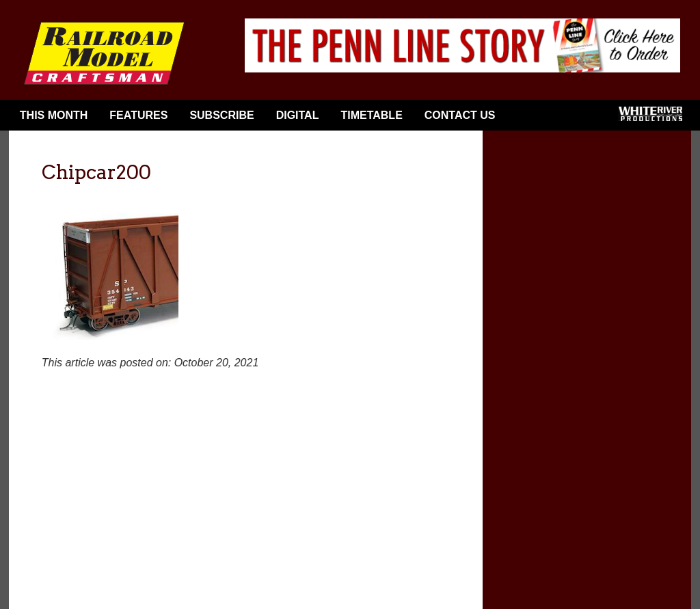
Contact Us (460, 115)
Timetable (371, 115)
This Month (54, 115)
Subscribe (221, 115)
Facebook (528, 118)
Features (138, 115)
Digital (298, 115)
